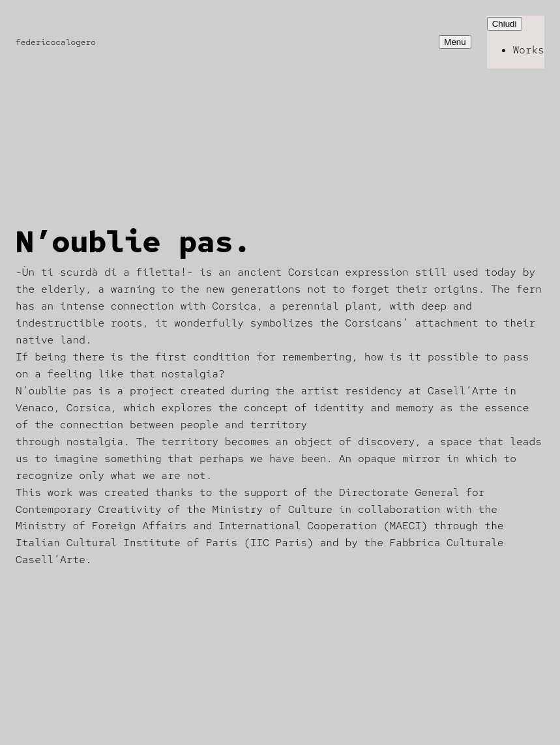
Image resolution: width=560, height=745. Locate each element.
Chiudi (505, 24)
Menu (455, 42)
